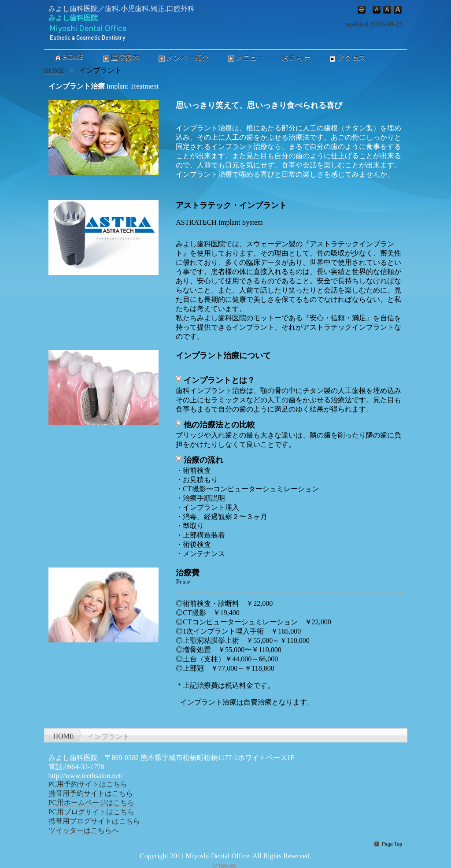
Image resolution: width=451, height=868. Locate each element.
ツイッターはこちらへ (84, 830)
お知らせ (296, 57)
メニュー (245, 58)
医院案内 (120, 58)
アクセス (347, 58)
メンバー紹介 (183, 58)
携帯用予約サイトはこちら (91, 793)
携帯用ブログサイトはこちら (94, 821)
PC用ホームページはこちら (92, 803)
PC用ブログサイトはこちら (92, 812)
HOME (68, 57)
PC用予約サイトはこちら (88, 784)
